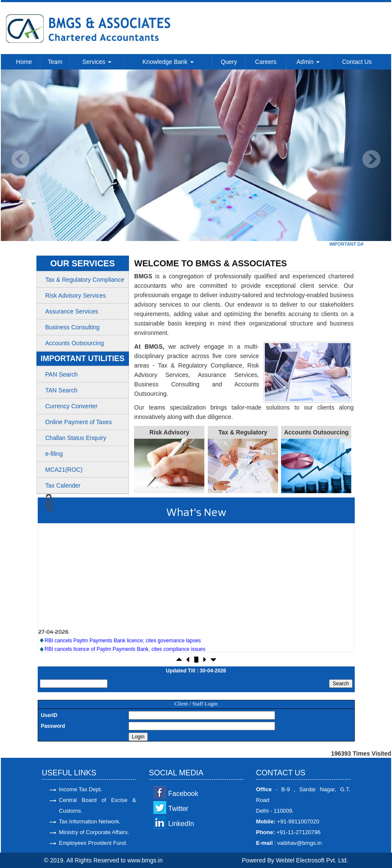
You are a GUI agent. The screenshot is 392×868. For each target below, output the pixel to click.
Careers (266, 62)
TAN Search (61, 390)
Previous (21, 159)
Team (55, 62)
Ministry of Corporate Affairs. (94, 832)
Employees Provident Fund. (93, 843)
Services (97, 62)
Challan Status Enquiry (76, 438)
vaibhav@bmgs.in (299, 843)
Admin (308, 62)
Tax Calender (63, 485)
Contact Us (357, 62)
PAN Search (62, 374)
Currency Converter (72, 406)
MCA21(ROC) (64, 470)
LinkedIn (181, 824)
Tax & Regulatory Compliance (85, 280)
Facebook (183, 794)
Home (24, 62)
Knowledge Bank (168, 62)
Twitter (178, 809)
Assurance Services (72, 311)
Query (229, 62)
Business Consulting (73, 327)
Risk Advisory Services (76, 295)
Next (371, 159)
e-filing (54, 454)
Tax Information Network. (90, 821)
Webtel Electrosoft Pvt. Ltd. (312, 860)
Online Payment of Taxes (79, 422)
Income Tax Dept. (81, 789)
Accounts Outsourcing (75, 343)
